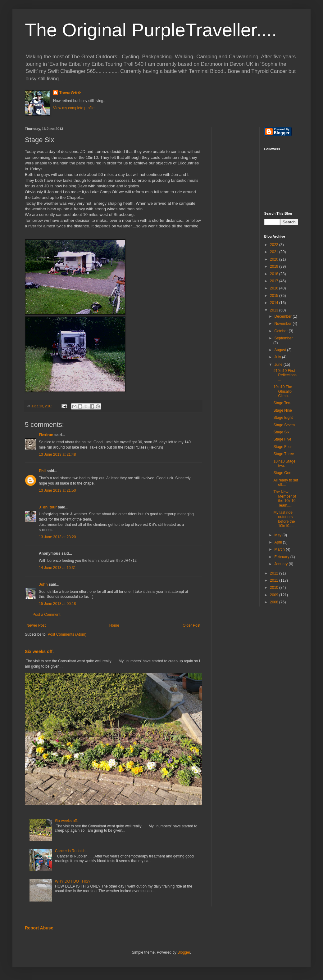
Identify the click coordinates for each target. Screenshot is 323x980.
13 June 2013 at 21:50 (57, 490)
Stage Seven (284, 425)
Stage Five (282, 439)
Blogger (184, 952)
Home (114, 625)
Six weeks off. (39, 651)
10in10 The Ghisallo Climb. (283, 391)
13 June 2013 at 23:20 (57, 537)
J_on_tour (48, 507)
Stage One (282, 473)
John (43, 584)
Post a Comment (46, 615)
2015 (275, 296)
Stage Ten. (282, 403)
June (279, 365)
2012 (275, 573)
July (278, 357)
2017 (275, 281)
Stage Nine (282, 410)
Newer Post (36, 625)
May (278, 535)
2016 (275, 288)
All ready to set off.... (286, 482)
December (283, 316)
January (281, 564)
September (283, 338)
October (281, 331)
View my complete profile (74, 108)
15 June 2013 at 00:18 (57, 604)
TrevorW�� (70, 93)
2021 (275, 252)
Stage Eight (283, 418)
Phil (42, 471)
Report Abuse (39, 928)
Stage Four (282, 447)
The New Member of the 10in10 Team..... (284, 499)
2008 (275, 602)
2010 (275, 588)
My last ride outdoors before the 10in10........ (285, 519)
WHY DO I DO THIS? (73, 881)
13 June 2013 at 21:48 (57, 454)
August (281, 350)
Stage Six (281, 432)
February (282, 557)
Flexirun (46, 435)
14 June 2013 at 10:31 (57, 568)
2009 (275, 595)
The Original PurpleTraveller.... (151, 30)
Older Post (191, 625)
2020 (275, 259)
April (278, 542)
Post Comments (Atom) (67, 634)
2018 (275, 274)
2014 (275, 303)
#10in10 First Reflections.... (285, 375)
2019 (275, 266)
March (280, 549)
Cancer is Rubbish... (72, 851)
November (283, 324)
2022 (275, 245)
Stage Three (284, 454)
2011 (275, 580)
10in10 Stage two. (284, 463)
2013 (275, 310)
